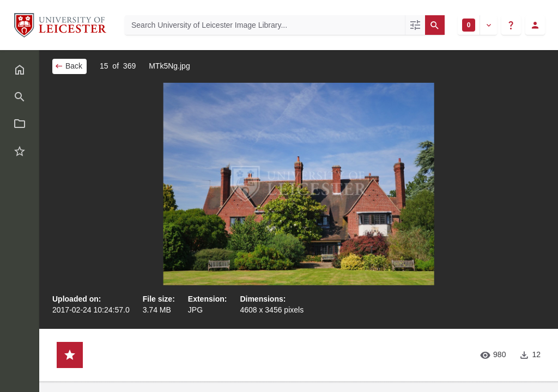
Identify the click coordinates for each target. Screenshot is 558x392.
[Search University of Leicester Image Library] (265, 25)
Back (68, 66)
